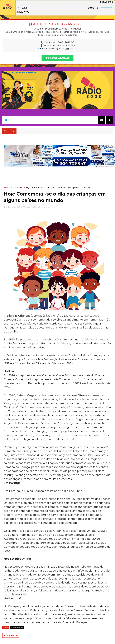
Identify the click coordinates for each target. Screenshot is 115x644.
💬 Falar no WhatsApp (58, 58)
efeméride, (46, 207)
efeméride (18, 187)
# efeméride (17, 628)
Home (7, 187)
